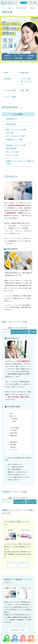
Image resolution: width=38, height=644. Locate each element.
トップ (3, 8)
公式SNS (23, 3)
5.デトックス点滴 (20, 502)
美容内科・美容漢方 (22, 8)
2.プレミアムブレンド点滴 (20, 332)
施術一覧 (11, 8)
